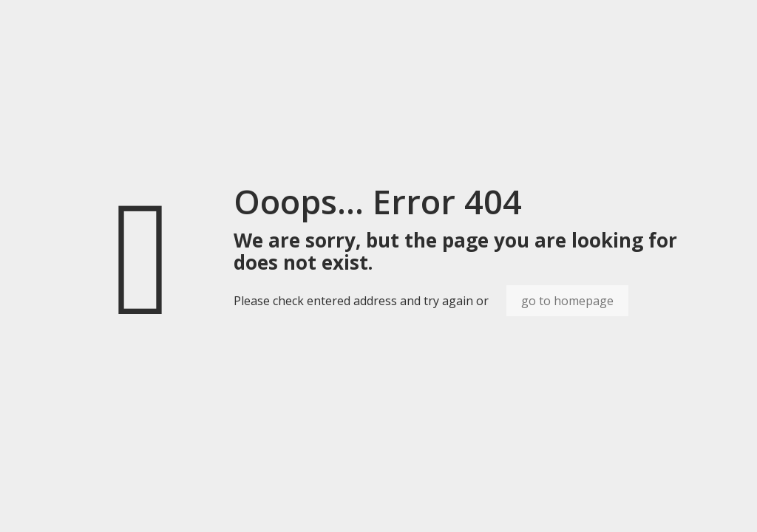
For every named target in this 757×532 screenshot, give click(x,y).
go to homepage (567, 301)
